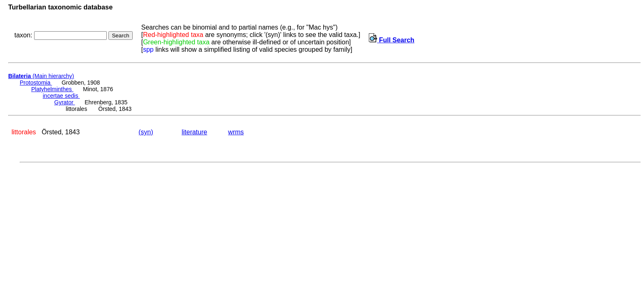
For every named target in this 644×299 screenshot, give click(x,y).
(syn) (146, 132)
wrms (236, 132)
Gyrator (65, 102)
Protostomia (36, 83)
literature (194, 132)
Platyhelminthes (52, 89)
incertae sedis (61, 96)
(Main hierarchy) (41, 76)
